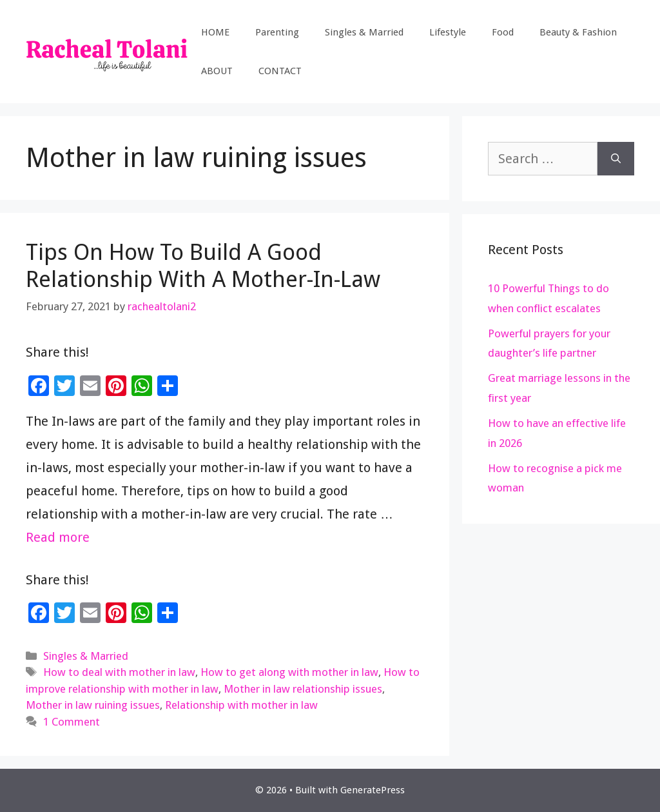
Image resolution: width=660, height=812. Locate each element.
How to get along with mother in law (289, 672)
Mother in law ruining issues (93, 705)
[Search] (616, 159)
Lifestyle (448, 32)
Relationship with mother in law (241, 705)
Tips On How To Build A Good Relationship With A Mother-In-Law (203, 265)
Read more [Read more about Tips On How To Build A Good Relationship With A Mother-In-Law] (58, 537)
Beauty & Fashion (578, 32)
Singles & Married (364, 32)
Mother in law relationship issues (303, 689)
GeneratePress (373, 790)
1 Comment (72, 722)
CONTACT (280, 71)
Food (503, 32)
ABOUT (217, 71)
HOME (215, 32)
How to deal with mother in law (119, 672)
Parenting (277, 32)
